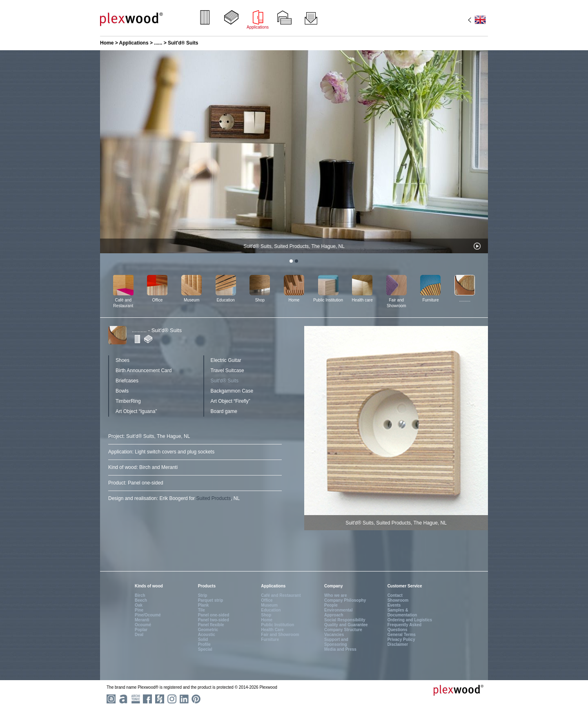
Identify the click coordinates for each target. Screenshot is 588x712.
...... (158, 43)
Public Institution (328, 300)
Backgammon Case (232, 391)
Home (107, 43)
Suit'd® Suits (225, 381)
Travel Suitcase (227, 371)
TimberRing (128, 401)
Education (225, 300)
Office (157, 300)
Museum (192, 300)
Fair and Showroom (396, 303)
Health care (362, 300)
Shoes (122, 360)
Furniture (430, 300)
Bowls (122, 391)
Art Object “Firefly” (231, 401)
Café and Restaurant (123, 303)
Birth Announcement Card (144, 371)
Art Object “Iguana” (136, 411)
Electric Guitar (226, 360)
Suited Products (213, 498)
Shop (260, 300)
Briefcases (127, 381)
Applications (134, 43)
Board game (224, 411)
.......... (465, 300)
